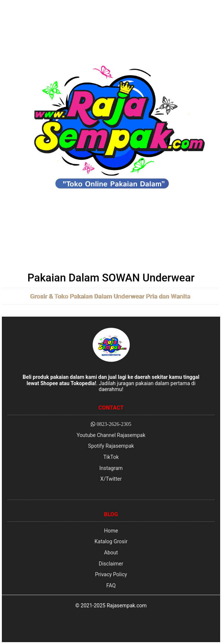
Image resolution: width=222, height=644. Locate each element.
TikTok (111, 457)
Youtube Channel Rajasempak (111, 435)
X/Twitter (111, 479)
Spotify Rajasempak (111, 446)
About (111, 553)
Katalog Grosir (111, 541)
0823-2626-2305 (114, 424)
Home (111, 531)
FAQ (111, 585)
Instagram (111, 468)
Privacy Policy (111, 574)
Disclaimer (111, 564)
